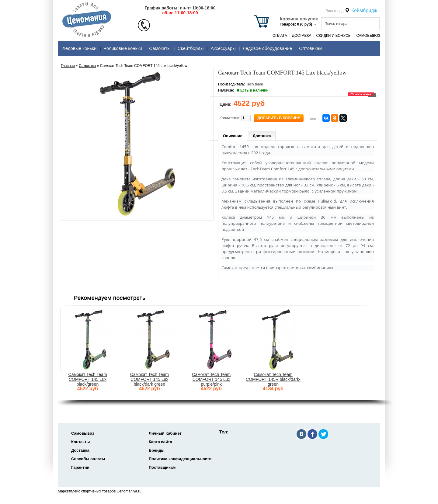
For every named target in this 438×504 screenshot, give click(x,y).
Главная (68, 66)
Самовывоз (368, 36)
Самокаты (160, 48)
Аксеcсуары (223, 48)
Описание (233, 136)
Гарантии (80, 467)
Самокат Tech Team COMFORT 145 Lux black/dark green (149, 379)
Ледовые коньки (79, 48)
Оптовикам (311, 48)
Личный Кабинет (165, 433)
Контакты (80, 442)
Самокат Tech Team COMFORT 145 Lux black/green (87, 379)
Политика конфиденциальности (180, 459)
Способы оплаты (88, 459)
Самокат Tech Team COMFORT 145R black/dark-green (273, 379)
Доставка (302, 36)
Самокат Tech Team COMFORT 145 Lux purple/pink (211, 379)
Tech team (254, 84)
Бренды (157, 450)
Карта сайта (160, 442)
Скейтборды (191, 48)
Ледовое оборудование (267, 48)
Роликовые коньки (123, 48)
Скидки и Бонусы (334, 36)
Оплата (280, 36)
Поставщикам (162, 467)
